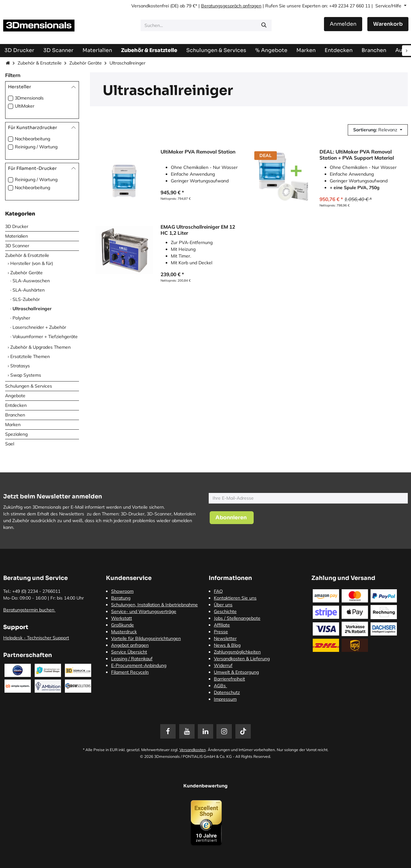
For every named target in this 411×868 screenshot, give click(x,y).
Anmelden (343, 24)
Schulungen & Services (29, 386)
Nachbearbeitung (32, 139)
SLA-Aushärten (29, 290)
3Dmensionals (29, 98)
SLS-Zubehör (26, 299)
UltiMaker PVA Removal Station (198, 152)
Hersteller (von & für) (32, 263)
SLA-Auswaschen (31, 281)
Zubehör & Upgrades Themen (40, 347)
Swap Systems (26, 375)
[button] (378, 130)
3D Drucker (17, 226)
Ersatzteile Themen (30, 356)
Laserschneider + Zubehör (39, 327)
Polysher (21, 318)
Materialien (17, 236)
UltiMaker (25, 106)
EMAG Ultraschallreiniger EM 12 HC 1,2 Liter (198, 230)
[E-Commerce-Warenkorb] (388, 24)
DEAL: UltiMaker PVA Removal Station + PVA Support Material (357, 155)
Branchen (15, 415)
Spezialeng (16, 434)
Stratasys (20, 366)
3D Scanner (17, 246)
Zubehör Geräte (86, 63)
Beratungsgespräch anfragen (231, 6)
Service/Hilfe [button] (389, 6)
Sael (10, 444)
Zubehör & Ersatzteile (40, 63)
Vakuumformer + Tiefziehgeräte (45, 337)
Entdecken (16, 405)
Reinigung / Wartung (36, 147)
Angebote (15, 396)
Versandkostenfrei (150, 6)
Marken (13, 425)
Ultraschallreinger (32, 309)
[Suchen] (264, 25)
